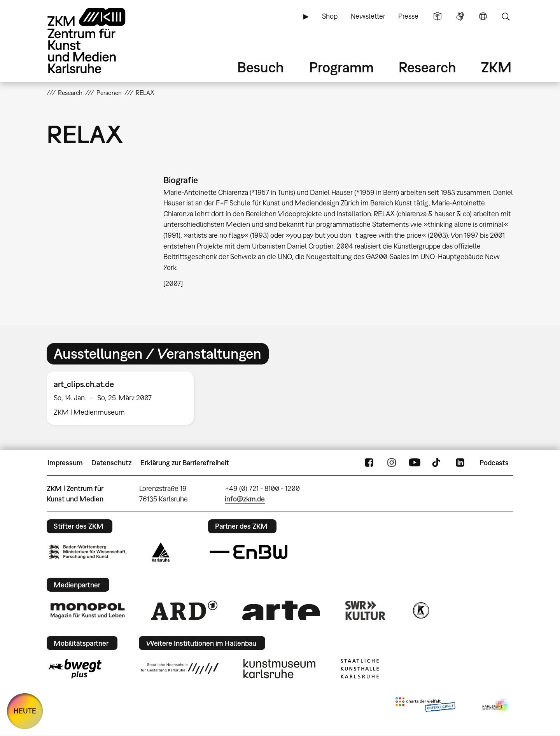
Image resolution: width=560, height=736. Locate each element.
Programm (341, 67)
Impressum (65, 463)
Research (427, 67)
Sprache (483, 16)
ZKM (496, 67)
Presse (408, 16)
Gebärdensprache (460, 16)
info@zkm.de (245, 499)
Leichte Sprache (437, 16)
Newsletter (368, 16)
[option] (124, 398)
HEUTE (25, 711)
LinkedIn (460, 463)
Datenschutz (111, 463)
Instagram (392, 463)
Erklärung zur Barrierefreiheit (185, 463)
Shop (330, 16)
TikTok (437, 463)
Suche (506, 16)
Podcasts (494, 463)
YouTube (415, 463)
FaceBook (369, 463)
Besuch (261, 67)
